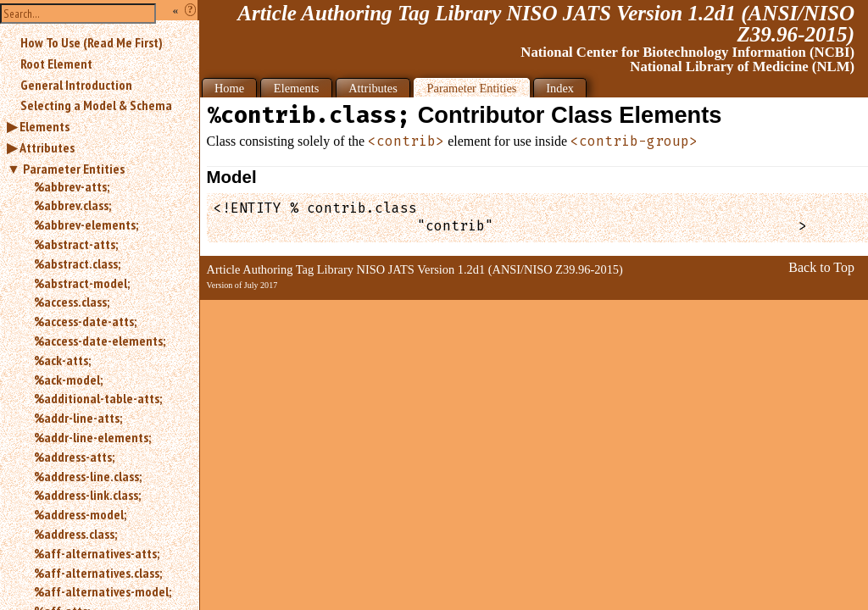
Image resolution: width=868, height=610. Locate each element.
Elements (45, 126)
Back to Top (821, 267)
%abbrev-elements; (86, 225)
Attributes (47, 147)
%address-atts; (74, 457)
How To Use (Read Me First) (92, 42)
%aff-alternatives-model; (103, 591)
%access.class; (72, 302)
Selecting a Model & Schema (96, 105)
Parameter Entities (74, 169)
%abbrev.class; (72, 205)
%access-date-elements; (100, 341)
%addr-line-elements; (92, 437)
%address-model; (80, 514)
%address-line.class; (88, 476)
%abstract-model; (82, 283)
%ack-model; (68, 380)
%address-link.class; (87, 495)
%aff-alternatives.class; (98, 573)
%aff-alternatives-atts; (97, 553)
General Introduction (76, 85)
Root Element (56, 64)
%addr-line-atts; (78, 418)
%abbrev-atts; (72, 186)
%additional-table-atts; (98, 398)
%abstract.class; (77, 263)
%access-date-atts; (85, 321)
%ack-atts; (62, 360)
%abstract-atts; (76, 244)
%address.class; (75, 534)
